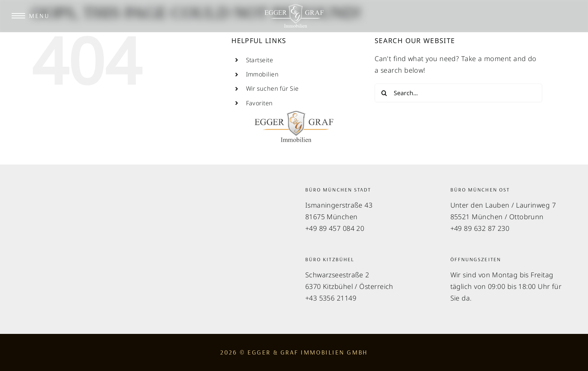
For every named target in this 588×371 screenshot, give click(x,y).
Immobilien (262, 74)
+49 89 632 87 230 (480, 228)
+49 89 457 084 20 (335, 228)
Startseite (260, 60)
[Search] (384, 93)
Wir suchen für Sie (272, 88)
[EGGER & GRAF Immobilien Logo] (294, 7)
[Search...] (458, 93)
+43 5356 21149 (331, 298)
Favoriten (259, 103)
